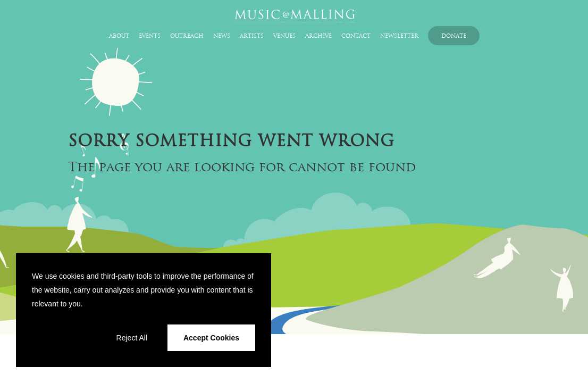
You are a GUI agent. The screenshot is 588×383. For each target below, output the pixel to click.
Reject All (132, 338)
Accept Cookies (211, 338)
